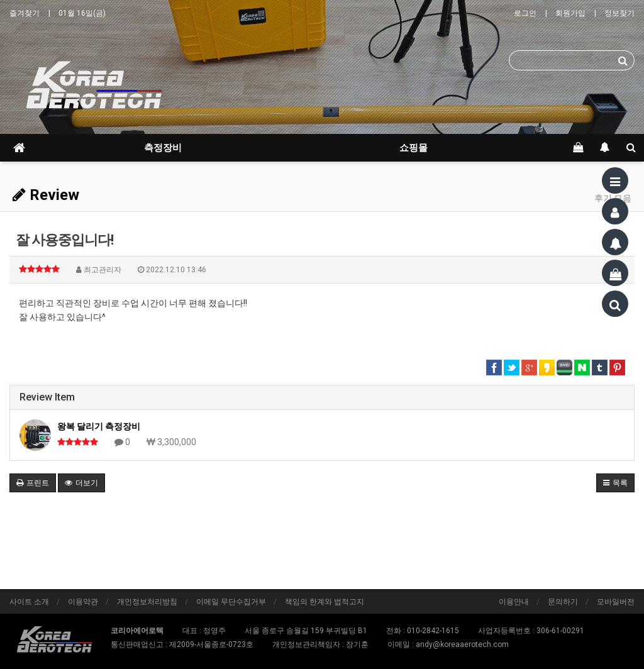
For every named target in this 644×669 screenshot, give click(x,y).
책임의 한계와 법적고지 (325, 602)
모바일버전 (616, 602)
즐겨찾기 (25, 13)
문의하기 (563, 602)
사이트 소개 (29, 602)
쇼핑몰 (414, 148)
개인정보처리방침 (147, 602)
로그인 (525, 13)
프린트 (33, 483)
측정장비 (163, 148)
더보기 (81, 483)
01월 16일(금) (82, 13)
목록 (615, 483)
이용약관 (83, 602)
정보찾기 (619, 13)
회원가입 (570, 13)
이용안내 (514, 602)
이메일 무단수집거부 (231, 602)
